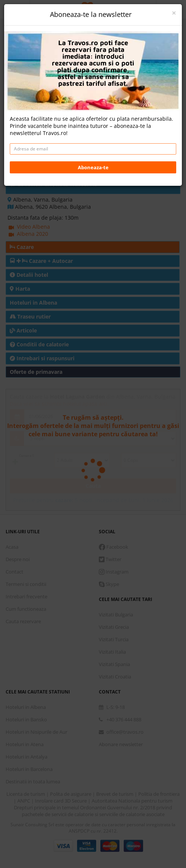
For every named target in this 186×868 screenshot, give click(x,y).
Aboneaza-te (93, 167)
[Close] (174, 13)
